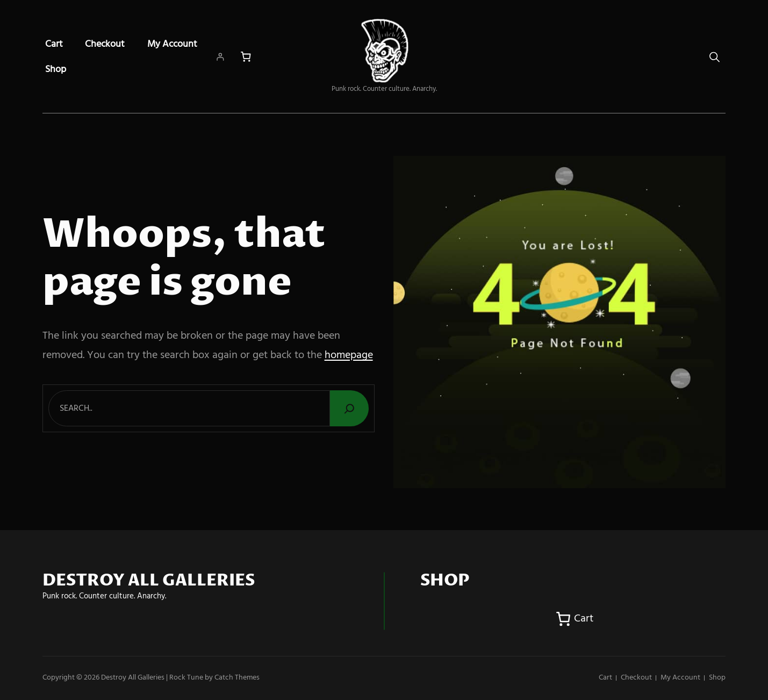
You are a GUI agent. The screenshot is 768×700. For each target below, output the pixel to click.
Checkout (105, 44)
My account (172, 44)
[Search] (349, 408)
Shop (56, 70)
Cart (54, 44)
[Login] (220, 57)
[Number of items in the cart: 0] (246, 57)
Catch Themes (237, 678)
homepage (349, 355)
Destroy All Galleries (133, 678)
